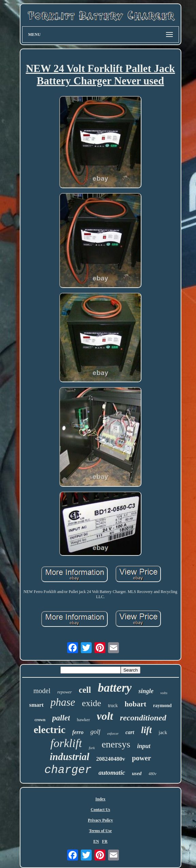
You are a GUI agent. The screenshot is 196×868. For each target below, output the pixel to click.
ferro (78, 732)
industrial (70, 757)
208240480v (111, 759)
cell (85, 690)
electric (50, 729)
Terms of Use (100, 831)
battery (115, 688)
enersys (116, 744)
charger (68, 770)
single (146, 691)
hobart (135, 704)
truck (113, 706)
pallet (61, 718)
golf (95, 732)
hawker (83, 720)
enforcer (113, 734)
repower (65, 692)
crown (40, 720)
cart (130, 732)
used (137, 773)
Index (100, 799)
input (144, 746)
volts (164, 693)
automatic (112, 773)
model (42, 691)
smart (36, 705)
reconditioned (143, 718)
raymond (162, 706)
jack (163, 732)
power (141, 758)
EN (96, 841)
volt (105, 716)
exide (91, 703)
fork (92, 748)
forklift (66, 743)
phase (63, 702)
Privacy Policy (101, 820)
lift (147, 730)
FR (105, 841)
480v (152, 774)
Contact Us (100, 810)
